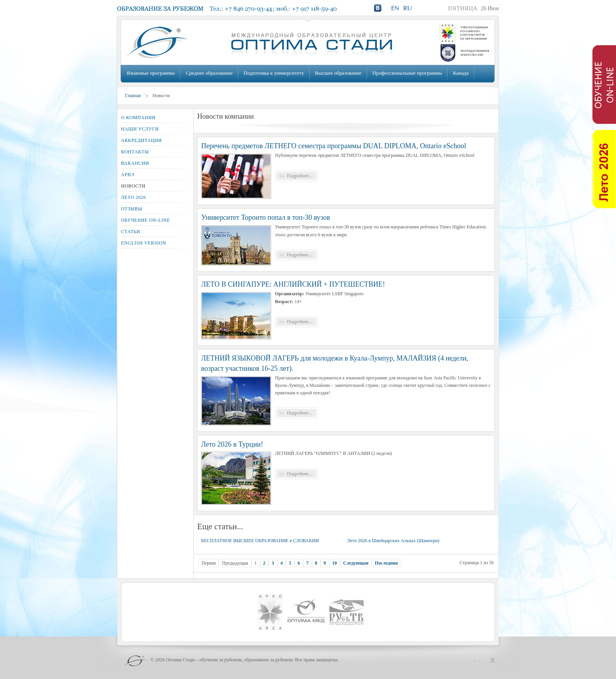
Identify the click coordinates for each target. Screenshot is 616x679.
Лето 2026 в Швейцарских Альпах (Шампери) (393, 541)
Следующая (356, 563)
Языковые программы (151, 73)
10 (335, 563)
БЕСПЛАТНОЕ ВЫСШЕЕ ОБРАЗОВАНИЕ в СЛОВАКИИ (260, 541)
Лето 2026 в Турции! (232, 444)
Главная (133, 96)
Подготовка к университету (274, 73)
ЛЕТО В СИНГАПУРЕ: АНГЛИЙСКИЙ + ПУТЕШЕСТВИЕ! (293, 284)
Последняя (386, 563)
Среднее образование (209, 73)
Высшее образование (338, 73)
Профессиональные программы (407, 73)
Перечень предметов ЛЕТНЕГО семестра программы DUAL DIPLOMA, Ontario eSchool (334, 146)
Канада (461, 73)
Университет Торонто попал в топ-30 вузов (266, 217)
